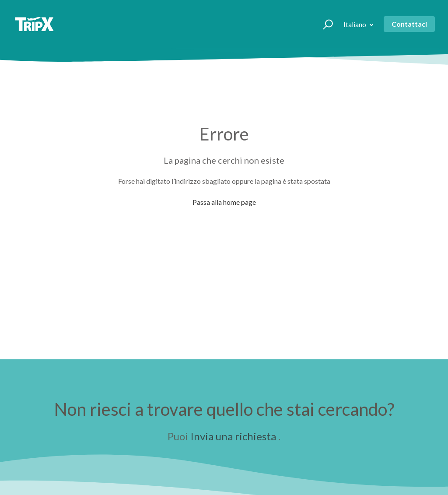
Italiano (355, 24)
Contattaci (409, 24)
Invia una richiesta (233, 436)
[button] (324, 24)
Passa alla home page (224, 202)
